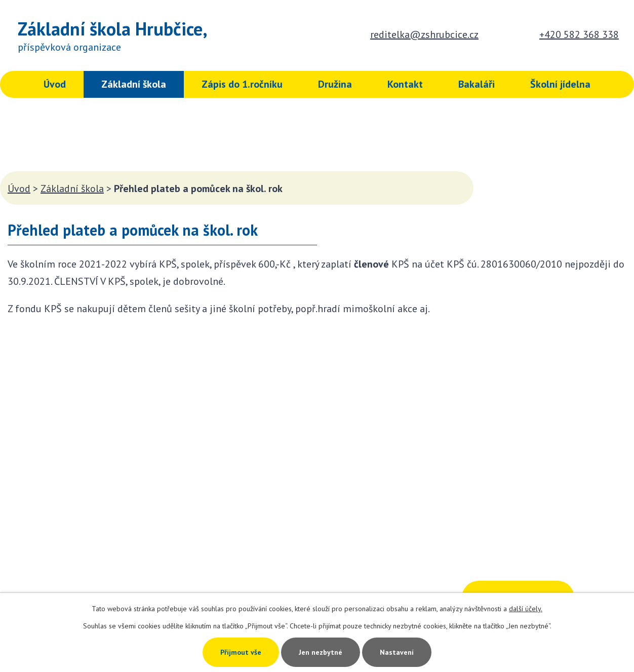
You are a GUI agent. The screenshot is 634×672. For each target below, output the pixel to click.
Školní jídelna (560, 84)
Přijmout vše (241, 652)
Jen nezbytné (321, 652)
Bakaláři (477, 84)
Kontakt (405, 84)
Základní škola (134, 84)
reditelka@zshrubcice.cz (424, 34)
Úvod (55, 84)
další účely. (526, 609)
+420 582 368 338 (579, 34)
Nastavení (397, 652)
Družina (335, 84)
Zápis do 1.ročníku (242, 84)
